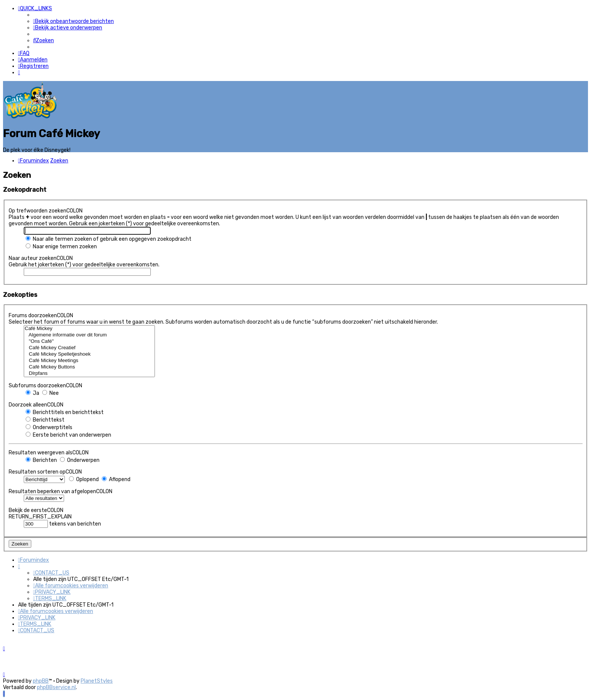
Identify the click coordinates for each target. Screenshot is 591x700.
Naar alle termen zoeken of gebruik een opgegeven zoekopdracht (109, 238)
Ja (32, 392)
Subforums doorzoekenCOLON (45, 384)
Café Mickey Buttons (90, 366)
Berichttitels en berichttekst (65, 411)
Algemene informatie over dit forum (90, 334)
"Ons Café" (90, 340)
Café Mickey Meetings (90, 360)
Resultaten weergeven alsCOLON (49, 452)
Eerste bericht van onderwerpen (68, 434)
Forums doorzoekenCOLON (41, 314)
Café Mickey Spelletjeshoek (90, 353)
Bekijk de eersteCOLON (36, 509)
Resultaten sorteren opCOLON (45, 471)
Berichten (41, 459)
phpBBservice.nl (56, 687)
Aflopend (116, 478)
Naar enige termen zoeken (61, 245)
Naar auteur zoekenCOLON (41, 257)
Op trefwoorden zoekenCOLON (46, 210)
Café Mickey (90, 328)
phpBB (41, 681)
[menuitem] (73, 21)
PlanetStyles (97, 681)
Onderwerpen (80, 459)
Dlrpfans (90, 372)
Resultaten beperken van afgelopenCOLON (60, 490)
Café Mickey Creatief (90, 347)
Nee (51, 392)
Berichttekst (45, 419)
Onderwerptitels (49, 426)
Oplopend (84, 478)
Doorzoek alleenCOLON (36, 404)
